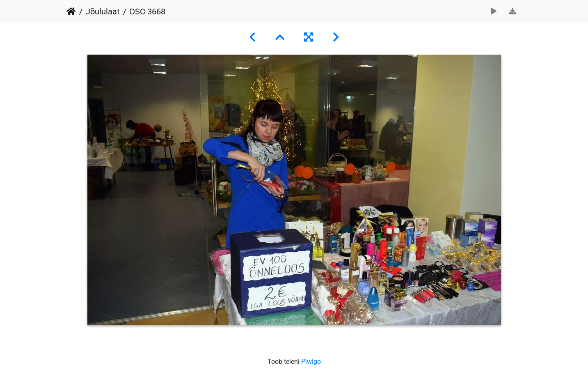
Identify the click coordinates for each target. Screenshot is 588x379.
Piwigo (311, 362)
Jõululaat (103, 11)
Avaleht (71, 11)
